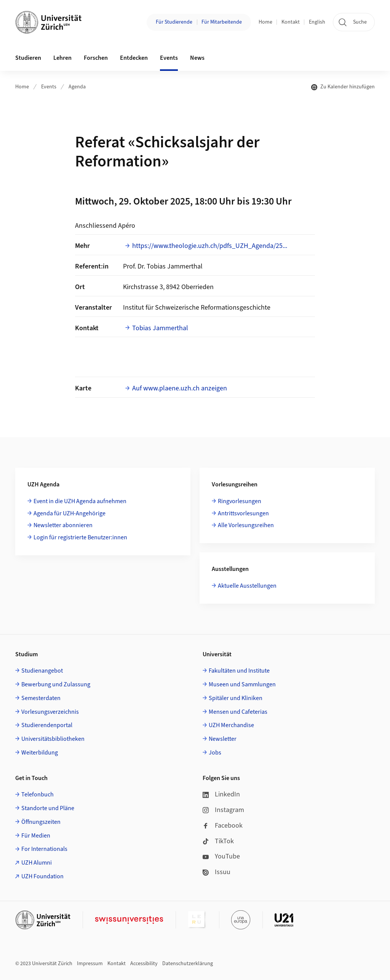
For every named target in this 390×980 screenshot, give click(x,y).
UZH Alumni (37, 863)
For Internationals (44, 849)
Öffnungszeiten (41, 822)
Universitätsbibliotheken (53, 739)
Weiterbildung (40, 753)
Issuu (217, 872)
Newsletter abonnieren (63, 525)
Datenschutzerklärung (188, 964)
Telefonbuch (38, 795)
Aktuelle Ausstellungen (247, 586)
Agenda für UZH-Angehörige (70, 513)
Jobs (215, 753)
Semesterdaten (41, 698)
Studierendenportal (47, 725)
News (197, 58)
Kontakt (291, 22)
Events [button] (169, 58)
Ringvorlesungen (240, 501)
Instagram (223, 810)
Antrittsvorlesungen (243, 513)
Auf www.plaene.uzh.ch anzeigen (180, 388)
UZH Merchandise (231, 725)
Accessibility (144, 964)
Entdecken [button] (134, 58)
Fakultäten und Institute (239, 671)
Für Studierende (174, 22)
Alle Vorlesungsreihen (246, 525)
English (317, 22)
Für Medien (36, 836)
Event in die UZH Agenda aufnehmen (80, 501)
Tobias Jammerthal (160, 328)
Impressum (90, 964)
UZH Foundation (42, 876)
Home (265, 22)
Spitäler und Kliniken (236, 698)
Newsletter (223, 739)
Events (49, 87)
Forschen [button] (96, 58)
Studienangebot (42, 671)
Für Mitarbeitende (222, 22)
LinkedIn (221, 794)
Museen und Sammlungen (242, 684)
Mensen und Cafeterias (238, 712)
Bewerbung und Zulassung (56, 684)
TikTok (218, 841)
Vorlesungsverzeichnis (50, 712)
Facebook (223, 826)
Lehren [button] (62, 58)
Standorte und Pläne (48, 808)
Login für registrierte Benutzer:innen (80, 537)
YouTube (221, 856)
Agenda (77, 87)
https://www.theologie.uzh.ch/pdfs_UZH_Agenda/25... (210, 246)
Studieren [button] (28, 58)
